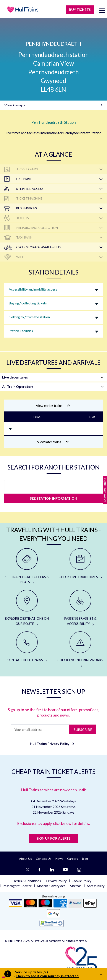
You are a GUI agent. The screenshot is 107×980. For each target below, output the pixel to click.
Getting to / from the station (29, 317)
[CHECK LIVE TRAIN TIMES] (80, 564)
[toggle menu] (102, 11)
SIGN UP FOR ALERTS (53, 838)
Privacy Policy (56, 881)
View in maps (15, 105)
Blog (85, 859)
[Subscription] (40, 729)
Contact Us (44, 859)
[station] (53, 486)
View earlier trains (53, 405)
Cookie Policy (82, 881)
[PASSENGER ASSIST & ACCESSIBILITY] (80, 608)
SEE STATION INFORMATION (53, 498)
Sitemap (76, 886)
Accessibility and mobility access (33, 289)
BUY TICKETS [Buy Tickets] (80, 9)
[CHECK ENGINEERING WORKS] (80, 650)
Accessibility (96, 886)
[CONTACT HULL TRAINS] (27, 647)
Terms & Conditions (27, 881)
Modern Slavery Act (51, 886)
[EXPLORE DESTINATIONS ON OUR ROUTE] (27, 608)
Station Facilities (21, 331)
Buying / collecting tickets (28, 303)
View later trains (53, 442)
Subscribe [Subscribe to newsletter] (83, 729)
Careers (72, 859)
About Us (25, 859)
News (59, 859)
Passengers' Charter (17, 886)
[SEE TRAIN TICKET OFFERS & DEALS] (27, 566)
